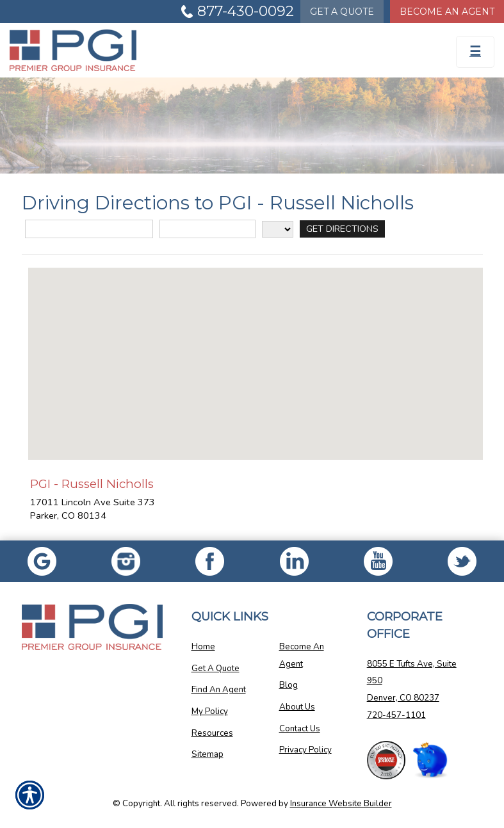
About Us (297, 707)
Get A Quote (215, 669)
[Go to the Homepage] (189, 50)
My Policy (210, 711)
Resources (212, 733)
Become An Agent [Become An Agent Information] (447, 12)
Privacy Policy (305, 750)
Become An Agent (302, 655)
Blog (289, 685)
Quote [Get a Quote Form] (342, 12)
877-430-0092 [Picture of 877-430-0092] (246, 11)
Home (203, 647)
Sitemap (207, 754)
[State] (278, 229)
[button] (256, 352)
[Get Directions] (342, 229)
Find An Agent (219, 690)
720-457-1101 (396, 715)
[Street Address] (89, 229)
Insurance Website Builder (341, 804)
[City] (207, 229)
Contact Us (300, 729)
